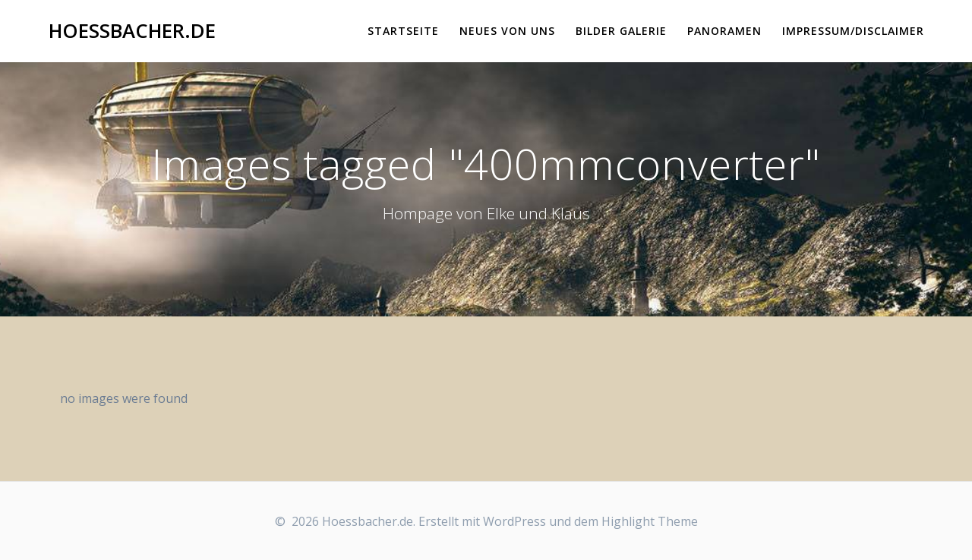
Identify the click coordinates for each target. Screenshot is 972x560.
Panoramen (724, 31)
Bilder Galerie (621, 31)
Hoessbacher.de (132, 31)
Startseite (403, 31)
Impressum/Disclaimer (853, 31)
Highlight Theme (650, 521)
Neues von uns (507, 31)
